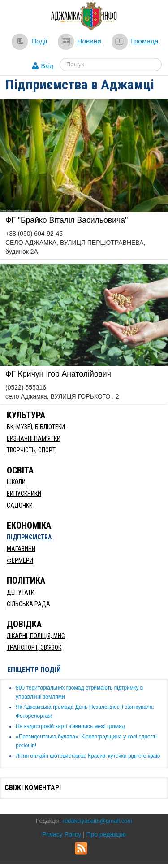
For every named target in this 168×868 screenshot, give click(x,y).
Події (39, 41)
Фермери (20, 560)
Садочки (20, 505)
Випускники (24, 494)
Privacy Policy (62, 834)
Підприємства (29, 537)
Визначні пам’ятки (34, 438)
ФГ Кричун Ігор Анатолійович (58, 374)
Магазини (21, 549)
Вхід (47, 66)
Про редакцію (106, 834)
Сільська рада (28, 604)
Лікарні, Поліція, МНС (36, 636)
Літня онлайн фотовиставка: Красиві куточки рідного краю (88, 756)
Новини (89, 41)
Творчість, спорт (31, 450)
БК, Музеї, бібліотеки (36, 427)
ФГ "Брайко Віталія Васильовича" (67, 220)
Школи (16, 482)
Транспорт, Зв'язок (34, 647)
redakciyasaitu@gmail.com (98, 821)
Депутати (21, 592)
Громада (144, 41)
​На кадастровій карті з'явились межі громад (70, 726)
